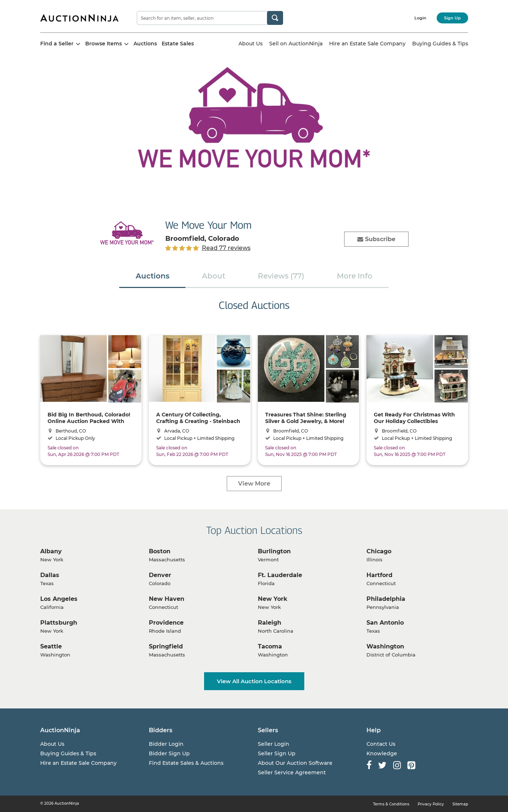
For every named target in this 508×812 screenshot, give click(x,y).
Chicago (379, 551)
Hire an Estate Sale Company (367, 44)
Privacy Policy (431, 804)
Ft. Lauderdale (280, 575)
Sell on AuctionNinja (296, 44)
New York (273, 599)
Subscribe (376, 239)
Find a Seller (60, 44)
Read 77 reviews (226, 248)
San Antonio (385, 623)
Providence (166, 623)
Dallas (50, 575)
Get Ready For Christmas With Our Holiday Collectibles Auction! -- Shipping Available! (415, 418)
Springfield (166, 646)
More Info (355, 276)
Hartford (379, 575)
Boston (160, 551)
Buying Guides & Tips (440, 44)
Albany (51, 551)
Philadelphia (386, 599)
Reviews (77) (281, 276)
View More (254, 484)
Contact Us (381, 744)
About (214, 276)
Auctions (145, 44)
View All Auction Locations (254, 681)
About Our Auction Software (295, 763)
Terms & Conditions (391, 804)
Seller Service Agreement (292, 772)
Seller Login (274, 744)
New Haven (167, 599)
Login (420, 18)
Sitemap (460, 804)
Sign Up (452, 18)
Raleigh (270, 623)
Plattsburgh (59, 623)
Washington (385, 646)
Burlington (274, 551)
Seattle (51, 646)
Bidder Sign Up (169, 753)
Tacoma (270, 646)
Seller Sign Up (277, 753)
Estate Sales (178, 44)
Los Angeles (59, 599)
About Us (251, 44)
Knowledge (382, 753)
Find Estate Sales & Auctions (186, 763)
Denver (160, 575)
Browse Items (107, 44)
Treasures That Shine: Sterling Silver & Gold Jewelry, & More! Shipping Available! (306, 418)
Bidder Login (166, 744)
